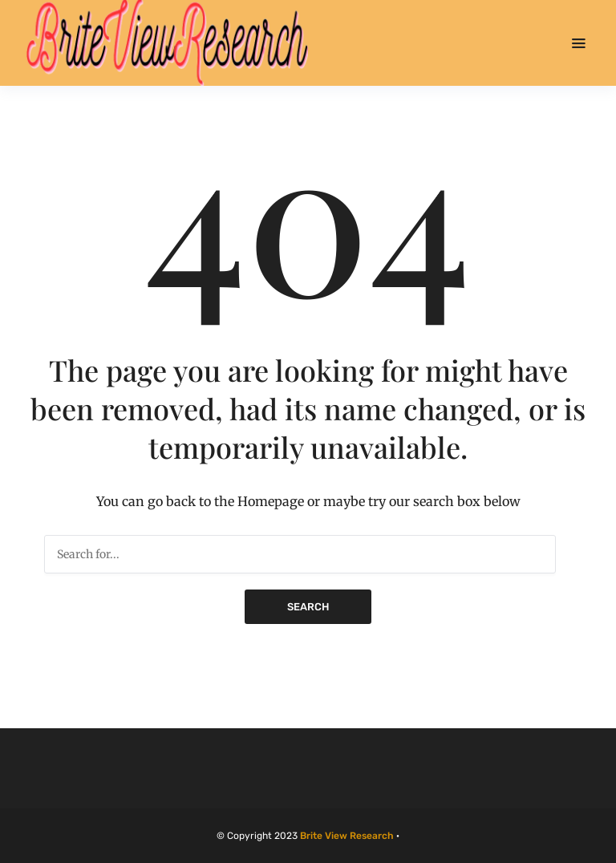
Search (308, 607)
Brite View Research (347, 836)
